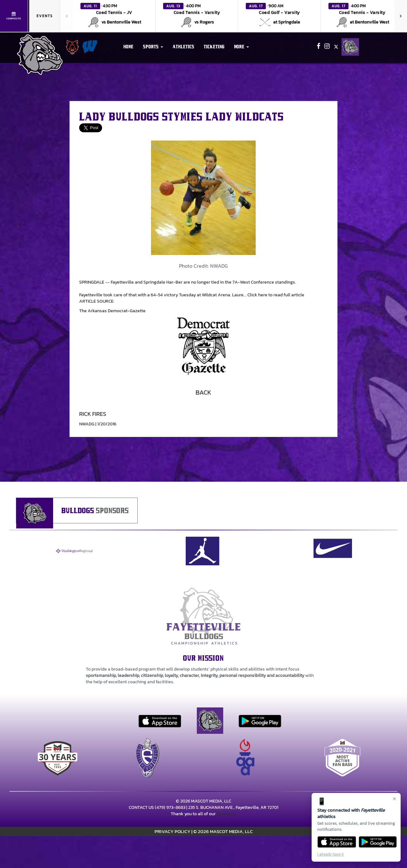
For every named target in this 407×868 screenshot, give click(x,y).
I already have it (331, 854)
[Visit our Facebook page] (319, 47)
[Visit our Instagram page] (328, 47)
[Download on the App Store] (337, 842)
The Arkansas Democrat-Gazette (112, 311)
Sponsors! (226, 814)
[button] (114, 16)
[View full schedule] (14, 16)
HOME (128, 47)
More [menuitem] (241, 47)
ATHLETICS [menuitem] (183, 47)
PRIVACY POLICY (172, 831)
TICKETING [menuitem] (214, 47)
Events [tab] (45, 16)
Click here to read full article (276, 295)
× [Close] (394, 799)
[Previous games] (66, 16)
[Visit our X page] (336, 47)
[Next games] (401, 16)
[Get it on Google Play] (378, 842)
